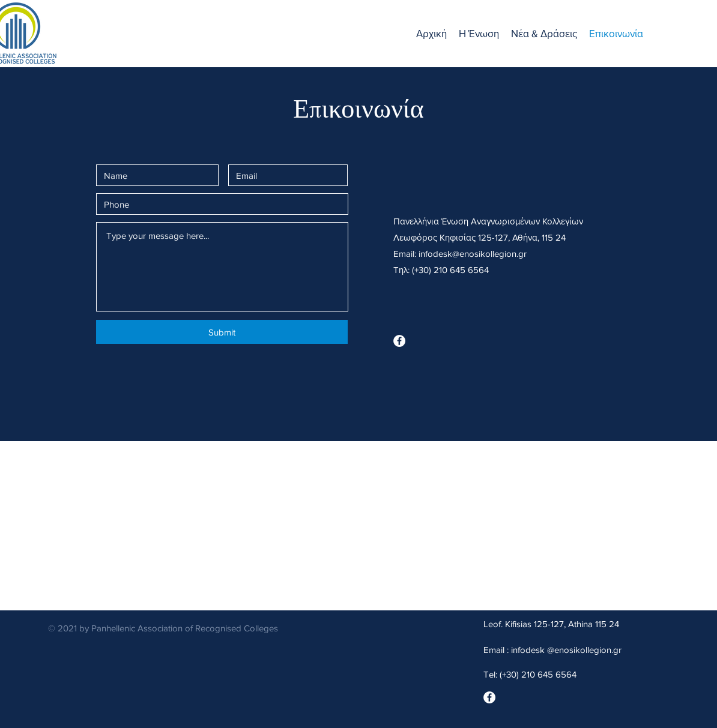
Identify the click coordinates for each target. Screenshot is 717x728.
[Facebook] (399, 341)
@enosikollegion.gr (584, 650)
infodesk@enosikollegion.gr (473, 254)
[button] (479, 34)
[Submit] (222, 332)
